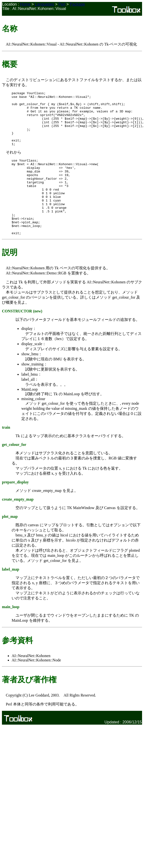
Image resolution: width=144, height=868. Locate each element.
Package (77, 4)
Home (25, 4)
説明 (10, 279)
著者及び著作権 (29, 706)
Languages (44, 4)
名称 (10, 29)
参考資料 (17, 666)
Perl (62, 4)
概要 (10, 64)
